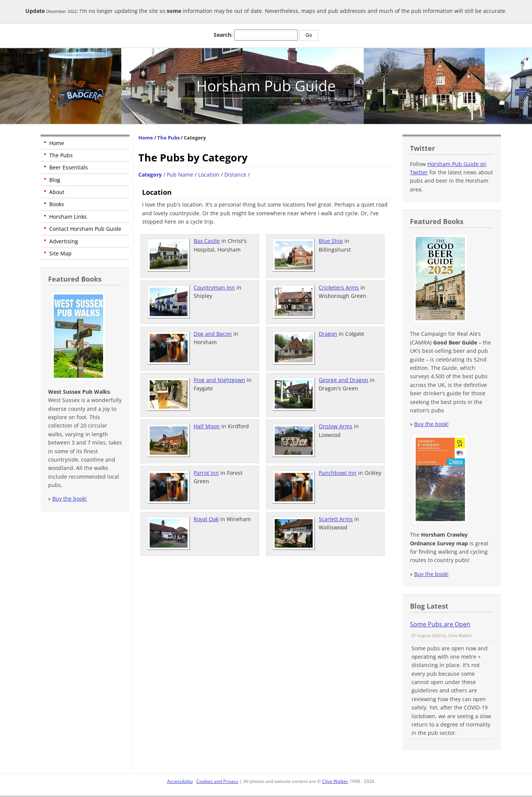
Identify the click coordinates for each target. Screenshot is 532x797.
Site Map (60, 253)
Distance (235, 175)
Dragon (328, 334)
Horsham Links (68, 217)
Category (150, 175)
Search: (223, 35)
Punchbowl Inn (338, 473)
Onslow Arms (336, 426)
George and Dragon (343, 380)
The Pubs (61, 155)
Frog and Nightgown (219, 380)
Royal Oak (206, 519)
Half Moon (207, 426)
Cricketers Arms (339, 287)
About (57, 192)
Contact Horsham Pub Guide (85, 229)
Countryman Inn (214, 287)
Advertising (64, 241)
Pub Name (180, 175)
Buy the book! (70, 499)
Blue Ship (331, 241)
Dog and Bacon (213, 334)
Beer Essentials (69, 167)
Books (57, 204)
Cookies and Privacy (217, 781)
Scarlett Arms (336, 519)
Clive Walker (335, 781)
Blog (55, 180)
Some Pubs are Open (440, 624)
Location (209, 175)
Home (57, 143)
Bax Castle (207, 241)
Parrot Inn (206, 473)
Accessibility (180, 781)
